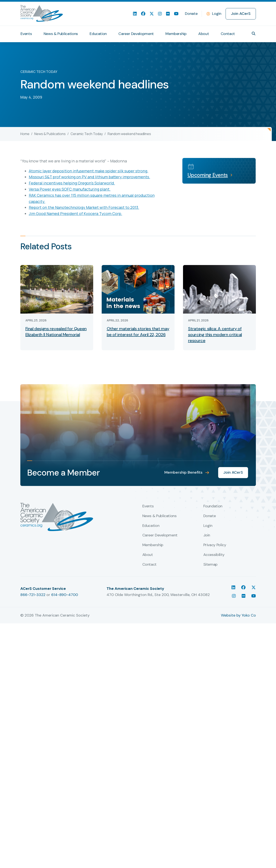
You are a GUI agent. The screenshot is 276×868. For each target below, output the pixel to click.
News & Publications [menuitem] (61, 34)
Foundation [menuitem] (213, 770)
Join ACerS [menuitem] (241, 14)
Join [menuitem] (207, 799)
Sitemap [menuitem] (210, 828)
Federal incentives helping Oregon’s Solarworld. (72, 183)
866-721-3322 (33, 858)
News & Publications (50, 134)
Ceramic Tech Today (87, 134)
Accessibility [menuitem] (214, 818)
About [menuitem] (204, 34)
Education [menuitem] (98, 34)
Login (217, 14)
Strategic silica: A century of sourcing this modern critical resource (215, 335)
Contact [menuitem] (228, 34)
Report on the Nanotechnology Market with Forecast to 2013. (84, 207)
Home (25, 134)
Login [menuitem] (208, 789)
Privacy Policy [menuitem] (215, 809)
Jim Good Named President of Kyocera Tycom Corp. (76, 214)
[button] (254, 33)
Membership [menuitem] (176, 34)
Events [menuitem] (26, 34)
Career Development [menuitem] (136, 34)
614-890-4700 (65, 858)
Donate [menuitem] (191, 14)
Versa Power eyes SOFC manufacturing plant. (70, 189)
